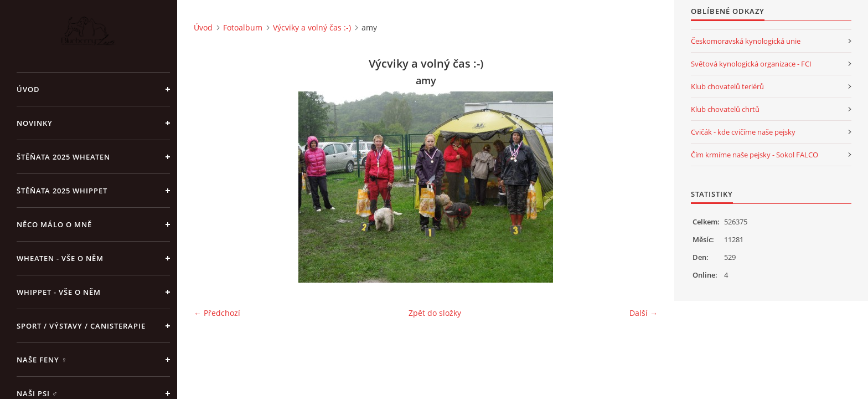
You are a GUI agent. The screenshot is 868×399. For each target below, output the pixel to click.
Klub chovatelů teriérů (727, 86)
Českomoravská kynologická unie (746, 41)
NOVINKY (35, 123)
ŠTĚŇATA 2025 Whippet (62, 191)
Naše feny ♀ (42, 360)
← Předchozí (217, 313)
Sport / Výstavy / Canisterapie (81, 326)
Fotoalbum (243, 27)
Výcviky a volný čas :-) (312, 27)
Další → (644, 313)
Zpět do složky (435, 313)
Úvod (28, 89)
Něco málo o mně (54, 224)
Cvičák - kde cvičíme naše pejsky (743, 132)
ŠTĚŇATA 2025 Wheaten (63, 157)
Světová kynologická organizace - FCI (751, 64)
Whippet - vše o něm (59, 292)
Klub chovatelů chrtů (725, 109)
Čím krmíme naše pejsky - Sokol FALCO (755, 155)
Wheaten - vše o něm (60, 258)
